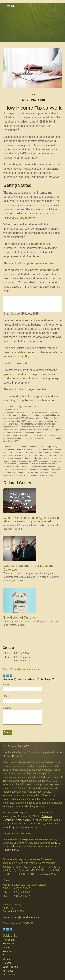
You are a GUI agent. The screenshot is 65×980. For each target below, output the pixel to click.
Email (6, 696)
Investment (8, 944)
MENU (10, 6)
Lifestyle (7, 963)
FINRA (7, 850)
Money (6, 959)
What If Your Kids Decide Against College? (33, 518)
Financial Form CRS (18, 746)
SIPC (15, 850)
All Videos (8, 971)
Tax (5, 955)
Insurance (8, 951)
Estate (6, 947)
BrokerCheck (19, 756)
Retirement (8, 940)
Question (7, 708)
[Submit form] (7, 732)
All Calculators (10, 975)
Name (6, 684)
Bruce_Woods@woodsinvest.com (21, 669)
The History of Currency (20, 618)
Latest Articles (10, 967)
